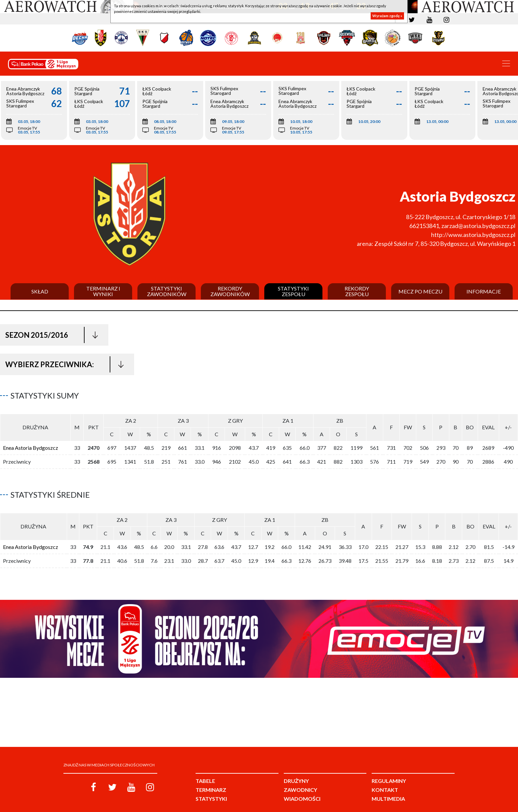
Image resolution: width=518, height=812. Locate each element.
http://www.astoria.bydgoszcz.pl (473, 235)
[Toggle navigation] (506, 63)
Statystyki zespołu (293, 291)
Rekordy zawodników (230, 291)
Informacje (484, 291)
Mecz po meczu (420, 291)
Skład (40, 291)
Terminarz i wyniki (103, 291)
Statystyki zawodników (167, 291)
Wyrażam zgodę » (387, 16)
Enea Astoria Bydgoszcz (31, 445)
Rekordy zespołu (357, 291)
